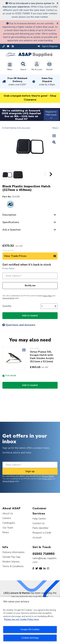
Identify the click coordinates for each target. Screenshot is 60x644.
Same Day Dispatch (47, 82)
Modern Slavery (11, 562)
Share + (56, 128)
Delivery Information (13, 552)
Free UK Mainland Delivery (17, 82)
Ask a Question (12, 230)
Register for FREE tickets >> (51, 115)
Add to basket (30, 316)
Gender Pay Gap (11, 557)
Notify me (30, 285)
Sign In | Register (48, 46)
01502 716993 (44, 554)
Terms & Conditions (13, 566)
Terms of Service (8, 298)
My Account (37, 66)
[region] (30, 620)
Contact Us (39, 523)
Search (23, 66)
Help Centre (39, 519)
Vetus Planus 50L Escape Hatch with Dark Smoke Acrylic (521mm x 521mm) (42, 357)
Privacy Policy (47, 296)
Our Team (8, 528)
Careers (7, 518)
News (6, 532)
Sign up (30, 471)
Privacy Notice (8, 268)
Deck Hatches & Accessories (17, 128)
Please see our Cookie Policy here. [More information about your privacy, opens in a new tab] (22, 619)
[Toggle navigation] (10, 66)
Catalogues (9, 523)
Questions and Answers (19, 325)
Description (9, 215)
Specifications (11, 222)
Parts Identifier (40, 528)
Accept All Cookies (30, 629)
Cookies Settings (30, 638)
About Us (8, 513)
